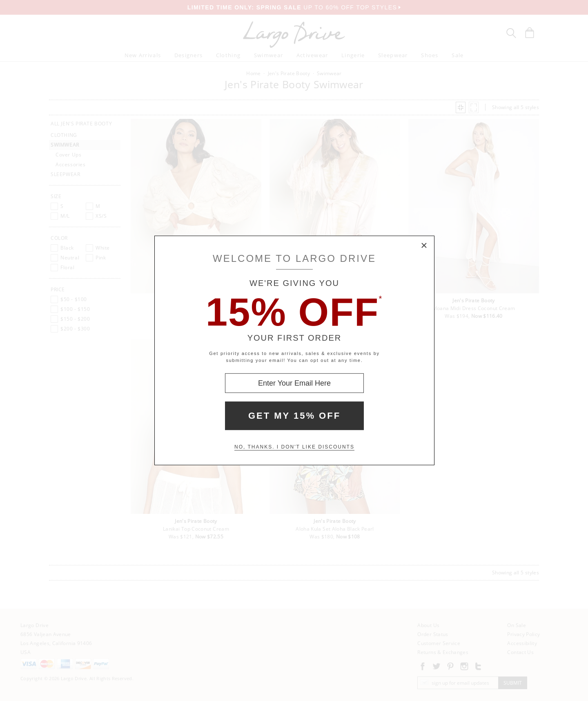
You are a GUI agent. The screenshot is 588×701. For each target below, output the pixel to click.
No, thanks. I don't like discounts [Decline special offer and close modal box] (294, 447)
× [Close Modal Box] (424, 246)
